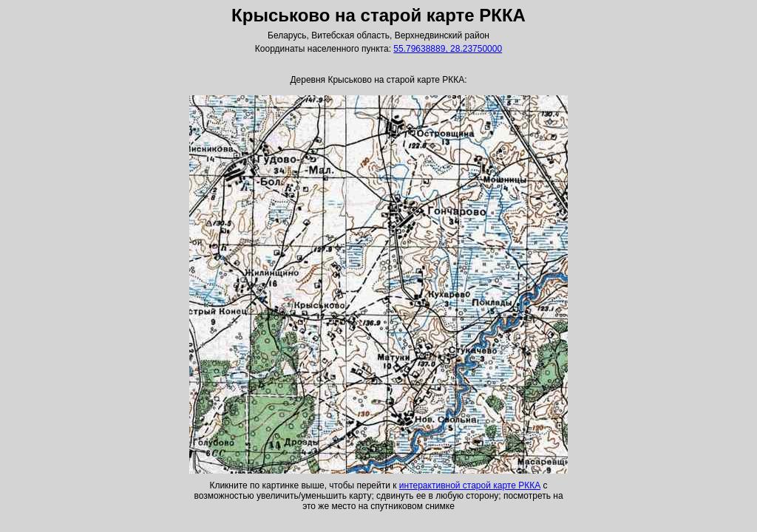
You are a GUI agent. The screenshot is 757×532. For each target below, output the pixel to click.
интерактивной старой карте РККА (470, 485)
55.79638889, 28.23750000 (448, 49)
